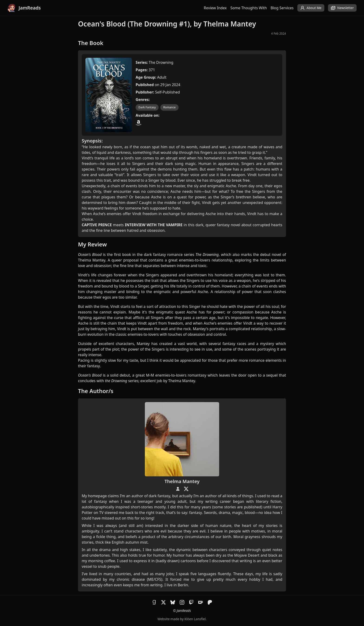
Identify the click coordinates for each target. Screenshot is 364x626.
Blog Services (282, 8)
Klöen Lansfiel (195, 619)
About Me (311, 8)
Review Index (215, 8)
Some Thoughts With (249, 8)
